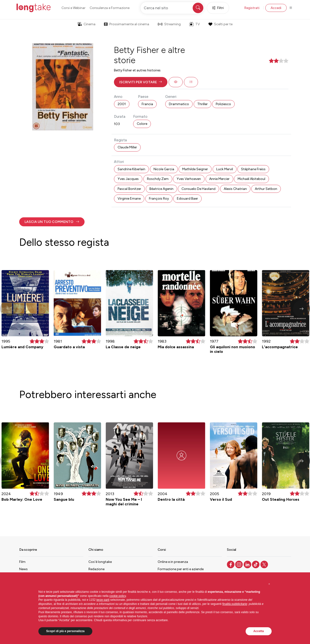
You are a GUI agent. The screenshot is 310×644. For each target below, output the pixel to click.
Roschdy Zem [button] (158, 179)
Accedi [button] (276, 8)
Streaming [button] (169, 24)
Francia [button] (147, 104)
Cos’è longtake (100, 562)
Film (22, 562)
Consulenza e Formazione (110, 8)
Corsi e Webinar (73, 8)
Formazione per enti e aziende (181, 569)
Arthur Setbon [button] (266, 189)
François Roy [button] (159, 199)
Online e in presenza (173, 562)
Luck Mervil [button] (225, 169)
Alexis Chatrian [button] (235, 189)
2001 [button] (122, 104)
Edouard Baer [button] (187, 199)
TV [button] (195, 24)
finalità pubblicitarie (235, 604)
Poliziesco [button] (223, 104)
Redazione (96, 569)
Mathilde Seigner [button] (195, 169)
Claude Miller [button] (127, 147)
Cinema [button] (86, 24)
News (23, 569)
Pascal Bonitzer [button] (129, 189)
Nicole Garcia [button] (164, 169)
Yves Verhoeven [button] (189, 179)
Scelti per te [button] (220, 24)
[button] (141, 82)
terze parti (103, 600)
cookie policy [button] (118, 596)
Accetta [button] (259, 631)
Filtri (218, 8)
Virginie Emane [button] (129, 199)
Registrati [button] (252, 8)
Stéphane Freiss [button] (253, 169)
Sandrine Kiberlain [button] (131, 169)
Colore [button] (142, 124)
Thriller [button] (202, 104)
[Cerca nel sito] (172, 8)
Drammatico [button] (179, 104)
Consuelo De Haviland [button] (198, 189)
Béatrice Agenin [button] (161, 189)
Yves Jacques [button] (128, 179)
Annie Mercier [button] (219, 179)
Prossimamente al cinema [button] (127, 24)
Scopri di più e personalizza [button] (65, 631)
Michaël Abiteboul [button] (251, 179)
